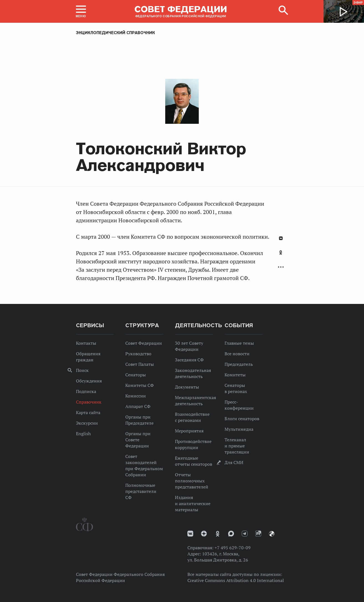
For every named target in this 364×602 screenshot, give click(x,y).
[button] (81, 11)
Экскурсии (87, 423)
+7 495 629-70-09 (233, 548)
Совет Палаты (140, 364)
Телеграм (245, 534)
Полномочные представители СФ (141, 491)
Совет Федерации (144, 343)
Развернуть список (281, 267)
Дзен (204, 534)
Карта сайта (88, 412)
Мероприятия (189, 431)
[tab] (281, 256)
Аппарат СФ (138, 406)
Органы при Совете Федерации (138, 440)
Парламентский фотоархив (272, 534)
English (83, 434)
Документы (187, 387)
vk (190, 534)
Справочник (89, 402)
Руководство (138, 354)
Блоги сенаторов (242, 419)
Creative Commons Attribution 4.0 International (236, 580)
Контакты (86, 343)
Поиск (82, 370)
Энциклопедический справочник (115, 33)
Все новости (237, 354)
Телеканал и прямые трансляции (237, 446)
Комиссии (136, 396)
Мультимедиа (239, 429)
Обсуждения (89, 381)
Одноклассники (281, 253)
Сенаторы (136, 375)
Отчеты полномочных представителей (192, 481)
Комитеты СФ (140, 385)
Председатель (239, 364)
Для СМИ (234, 462)
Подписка (86, 391)
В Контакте (281, 238)
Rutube (258, 534)
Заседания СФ (189, 360)
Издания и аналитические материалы (193, 503)
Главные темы (239, 343)
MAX (231, 534)
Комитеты (235, 375)
